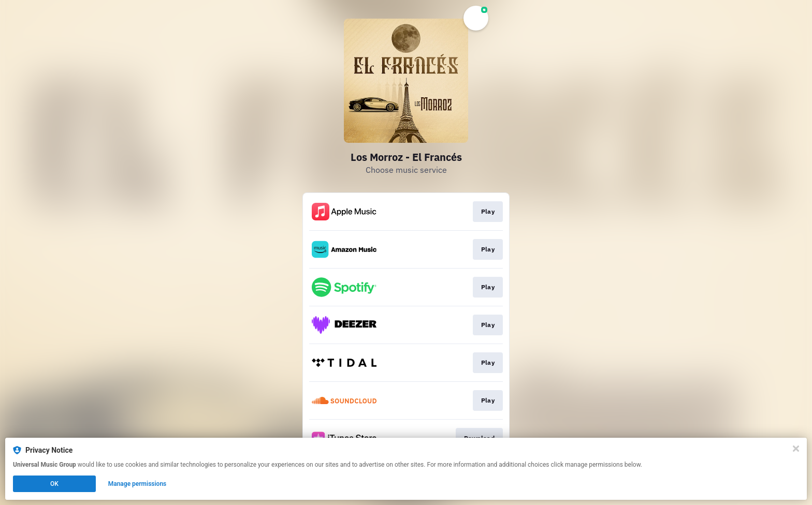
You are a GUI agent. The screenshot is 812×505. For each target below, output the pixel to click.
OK (54, 484)
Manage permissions (137, 484)
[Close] (796, 449)
